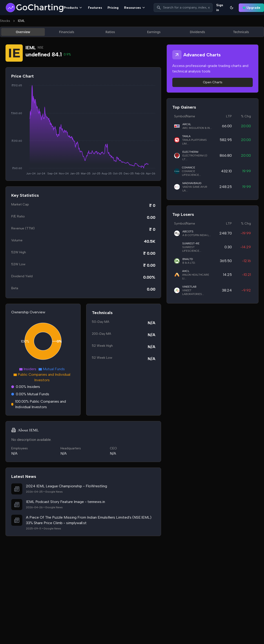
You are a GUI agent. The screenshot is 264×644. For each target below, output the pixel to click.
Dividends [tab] (197, 32)
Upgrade (251, 8)
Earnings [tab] (154, 32)
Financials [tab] (67, 32)
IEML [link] (21, 21)
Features (95, 8)
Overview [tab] (23, 32)
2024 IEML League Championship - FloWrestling (67, 486)
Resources (135, 8)
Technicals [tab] (241, 32)
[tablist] (132, 32)
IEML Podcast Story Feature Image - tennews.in (65, 502)
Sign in (220, 8)
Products (73, 8)
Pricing (113, 8)
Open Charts (213, 82)
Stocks (5, 21)
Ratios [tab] (110, 32)
